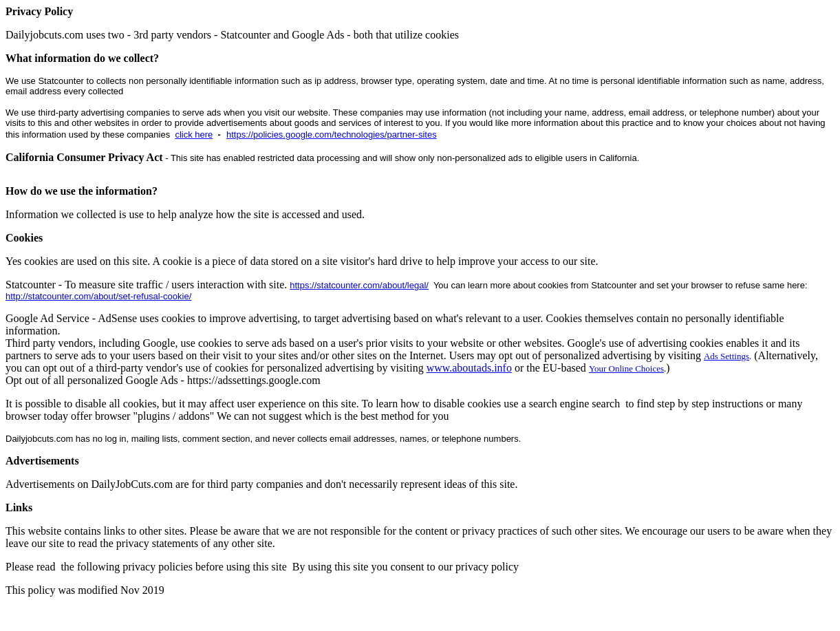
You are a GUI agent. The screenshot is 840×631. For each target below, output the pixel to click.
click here (194, 135)
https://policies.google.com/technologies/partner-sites (332, 135)
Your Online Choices (626, 368)
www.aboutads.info (469, 368)
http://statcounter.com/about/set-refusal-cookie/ (98, 296)
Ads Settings (726, 356)
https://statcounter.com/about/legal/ (359, 285)
